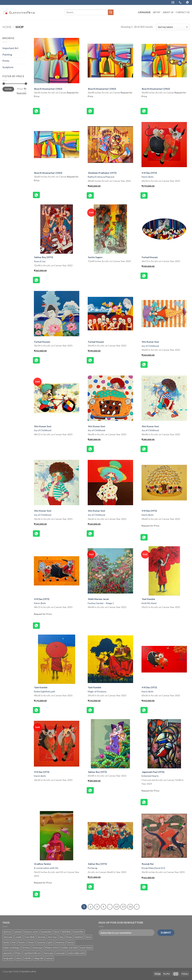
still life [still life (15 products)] (27, 958)
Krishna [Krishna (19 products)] (26, 948)
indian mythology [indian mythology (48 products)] (12, 948)
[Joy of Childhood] (164, 314)
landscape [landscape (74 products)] (37, 948)
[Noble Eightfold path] (57, 659)
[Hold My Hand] (164, 571)
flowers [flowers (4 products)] (22, 942)
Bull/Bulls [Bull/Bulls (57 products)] (67, 932)
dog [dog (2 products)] (61, 937)
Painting (7, 54)
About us (168, 12)
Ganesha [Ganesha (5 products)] (41, 942)
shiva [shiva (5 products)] (19, 958)
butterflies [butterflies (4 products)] (79, 932)
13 (123, 907)
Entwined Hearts (150, 776)
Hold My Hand (149, 603)
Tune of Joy (40, 261)
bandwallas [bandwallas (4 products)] (46, 932)
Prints (6, 61)
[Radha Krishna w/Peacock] (110, 145)
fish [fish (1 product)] (14, 942)
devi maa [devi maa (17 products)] (52, 937)
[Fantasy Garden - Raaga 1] (110, 571)
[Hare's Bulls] (164, 145)
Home (7, 27)
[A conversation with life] (57, 836)
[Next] (137, 907)
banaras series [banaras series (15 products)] (31, 932)
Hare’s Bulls (147, 177)
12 (116, 907)
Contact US (183, 12)
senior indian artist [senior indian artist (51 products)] (77, 953)
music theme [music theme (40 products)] (86, 948)
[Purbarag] (110, 836)
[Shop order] (173, 27)
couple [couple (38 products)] (18, 937)
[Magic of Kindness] (110, 659)
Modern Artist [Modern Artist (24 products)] (52, 948)
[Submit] (111, 12)
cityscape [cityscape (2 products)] (8, 937)
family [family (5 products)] (6, 942)
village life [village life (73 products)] (38, 958)
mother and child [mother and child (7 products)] (69, 948)
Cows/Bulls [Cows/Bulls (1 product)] (30, 937)
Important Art (10, 48)
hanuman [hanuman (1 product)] (60, 942)
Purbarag (92, 868)
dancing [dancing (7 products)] (41, 937)
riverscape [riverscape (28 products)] (48, 953)
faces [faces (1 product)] (89, 937)
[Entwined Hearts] (164, 744)
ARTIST (157, 12)
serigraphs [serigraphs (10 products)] (8, 958)
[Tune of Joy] (57, 229)
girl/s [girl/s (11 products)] (51, 942)
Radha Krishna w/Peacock (101, 177)
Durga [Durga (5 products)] (69, 937)
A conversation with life (46, 868)
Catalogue (144, 12)
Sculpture (8, 67)
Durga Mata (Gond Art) (153, 868)
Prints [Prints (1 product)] (18, 953)
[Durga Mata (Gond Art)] (164, 836)
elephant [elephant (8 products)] (79, 937)
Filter (8, 89)
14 (130, 907)
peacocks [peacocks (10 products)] (8, 953)
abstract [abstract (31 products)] (7, 932)
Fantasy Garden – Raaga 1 (101, 603)
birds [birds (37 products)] (57, 932)
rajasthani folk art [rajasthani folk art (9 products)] (32, 953)
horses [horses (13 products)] (71, 942)
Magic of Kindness (97, 691)
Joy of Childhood (150, 346)
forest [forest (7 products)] (31, 942)
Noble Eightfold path (45, 691)
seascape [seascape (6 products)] (60, 953)
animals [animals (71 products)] (18, 932)
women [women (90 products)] (50, 958)
